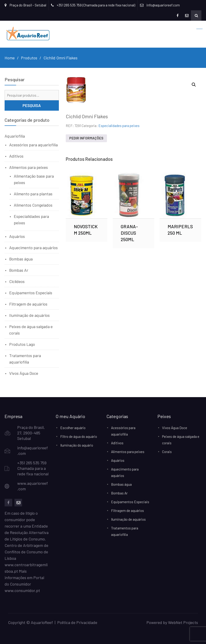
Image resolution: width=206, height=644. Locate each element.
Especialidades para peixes (119, 126)
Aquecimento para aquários (33, 248)
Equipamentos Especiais (31, 293)
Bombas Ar (19, 270)
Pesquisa (32, 105)
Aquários (17, 236)
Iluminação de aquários (29, 315)
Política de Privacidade (77, 622)
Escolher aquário (73, 428)
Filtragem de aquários (28, 304)
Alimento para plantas (33, 194)
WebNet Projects (183, 622)
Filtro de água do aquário (79, 436)
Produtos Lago (22, 344)
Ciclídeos (17, 281)
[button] (194, 85)
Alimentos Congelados (33, 205)
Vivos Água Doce (24, 373)
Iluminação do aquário (77, 445)
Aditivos (16, 156)
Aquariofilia (15, 136)
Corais (167, 452)
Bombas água (21, 259)
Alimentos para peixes (29, 167)
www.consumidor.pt (22, 590)
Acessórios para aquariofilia (33, 145)
